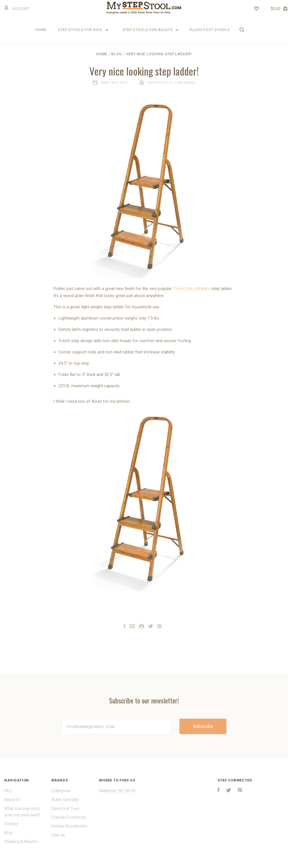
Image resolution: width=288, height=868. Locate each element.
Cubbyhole (61, 796)
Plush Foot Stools (210, 30)
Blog (8, 837)
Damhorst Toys (65, 813)
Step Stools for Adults (151, 30)
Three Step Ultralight (192, 293)
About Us (12, 804)
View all (58, 840)
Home (41, 30)
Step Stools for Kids (83, 30)
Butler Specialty (65, 804)
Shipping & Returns (21, 846)
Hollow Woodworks (69, 831)
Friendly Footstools (69, 822)
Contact (11, 829)
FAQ (8, 796)
